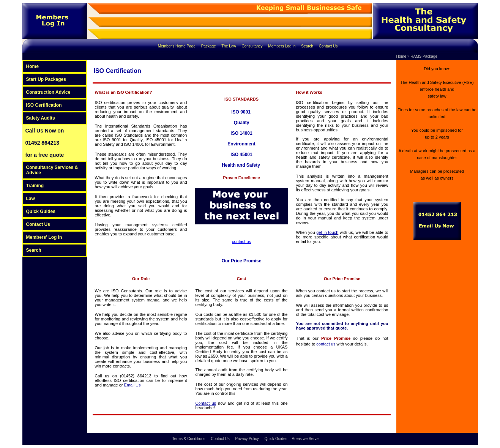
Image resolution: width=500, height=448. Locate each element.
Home (32, 66)
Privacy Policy (248, 439)
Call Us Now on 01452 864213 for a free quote (45, 143)
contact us (241, 241)
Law (31, 199)
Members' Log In (44, 237)
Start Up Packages (46, 79)
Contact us (206, 403)
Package (209, 46)
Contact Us (328, 46)
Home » (403, 56)
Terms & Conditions (189, 439)
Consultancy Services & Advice (52, 170)
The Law (229, 46)
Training (35, 186)
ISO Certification (44, 105)
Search (308, 46)
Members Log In (282, 46)
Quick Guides (41, 211)
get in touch (327, 232)
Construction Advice (48, 92)
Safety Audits (41, 118)
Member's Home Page (177, 46)
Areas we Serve (305, 439)
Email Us (132, 385)
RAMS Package (424, 56)
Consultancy (253, 46)
